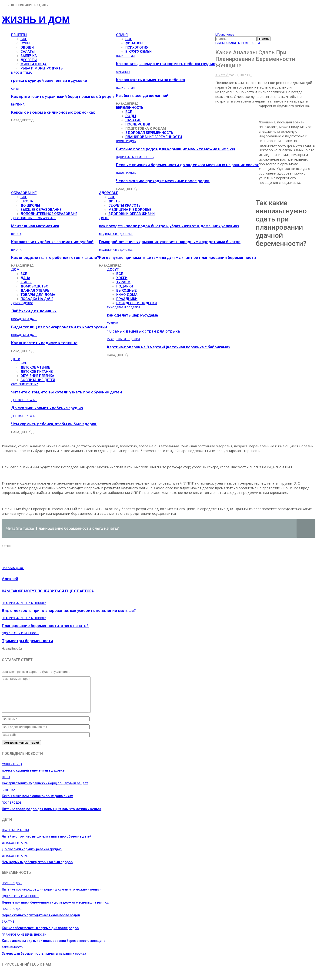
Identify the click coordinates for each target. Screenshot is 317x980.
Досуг (113, 270)
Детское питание (37, 372)
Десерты (29, 60)
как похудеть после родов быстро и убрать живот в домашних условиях (169, 226)
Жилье (26, 282)
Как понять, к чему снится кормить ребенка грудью (166, 64)
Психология (137, 47)
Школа (27, 201)
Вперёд (28, 120)
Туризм (123, 282)
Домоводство (34, 286)
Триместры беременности (27, 641)
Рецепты (19, 35)
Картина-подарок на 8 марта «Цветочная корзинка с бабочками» (169, 347)
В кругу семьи (138, 52)
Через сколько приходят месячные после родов (163, 181)
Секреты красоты (125, 205)
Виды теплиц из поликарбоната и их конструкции (59, 327)
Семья (122, 35)
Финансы (134, 43)
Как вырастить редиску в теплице (44, 343)
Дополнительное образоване (49, 214)
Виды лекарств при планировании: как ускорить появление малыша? (69, 610)
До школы (30, 205)
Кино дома (127, 295)
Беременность (130, 108)
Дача (25, 278)
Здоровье (108, 193)
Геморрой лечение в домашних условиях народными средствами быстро (170, 242)
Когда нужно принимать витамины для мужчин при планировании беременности (177, 257)
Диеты (114, 201)
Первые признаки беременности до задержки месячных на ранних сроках (187, 165)
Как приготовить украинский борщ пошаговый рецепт (64, 96)
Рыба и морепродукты (42, 68)
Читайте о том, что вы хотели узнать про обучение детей (67, 392)
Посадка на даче (37, 299)
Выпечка (29, 56)
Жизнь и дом (36, 20)
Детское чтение (35, 367)
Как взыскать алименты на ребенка (150, 80)
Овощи (27, 47)
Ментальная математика (35, 226)
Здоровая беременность (149, 133)
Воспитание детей (38, 380)
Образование (24, 193)
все (24, 39)
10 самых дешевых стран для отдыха (143, 331)
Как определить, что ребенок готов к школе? (55, 257)
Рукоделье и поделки (137, 303)
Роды (131, 116)
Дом (15, 270)
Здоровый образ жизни (132, 214)
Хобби (122, 278)
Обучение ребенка (37, 376)
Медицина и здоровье (130, 210)
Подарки (125, 286)
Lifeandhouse (225, 35)
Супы (25, 43)
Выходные (126, 290)
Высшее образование (41, 210)
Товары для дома (38, 295)
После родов (138, 124)
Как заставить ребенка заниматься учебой (52, 242)
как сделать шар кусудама (132, 315)
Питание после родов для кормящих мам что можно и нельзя (176, 149)
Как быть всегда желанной (142, 96)
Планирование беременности (154, 137)
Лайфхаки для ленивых (34, 311)
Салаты (28, 52)
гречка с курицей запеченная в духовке (49, 80)
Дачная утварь (35, 290)
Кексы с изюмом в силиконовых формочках (53, 112)
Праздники (127, 299)
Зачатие (133, 120)
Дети (16, 359)
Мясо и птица (33, 64)
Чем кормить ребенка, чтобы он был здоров (54, 424)
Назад (17, 120)
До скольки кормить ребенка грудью (47, 408)
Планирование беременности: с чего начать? (45, 626)
